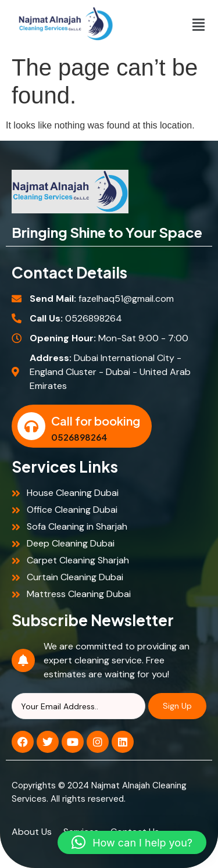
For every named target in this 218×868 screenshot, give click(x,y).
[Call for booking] (31, 426)
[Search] (78, 706)
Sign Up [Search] (177, 706)
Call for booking (96, 421)
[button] (198, 24)
